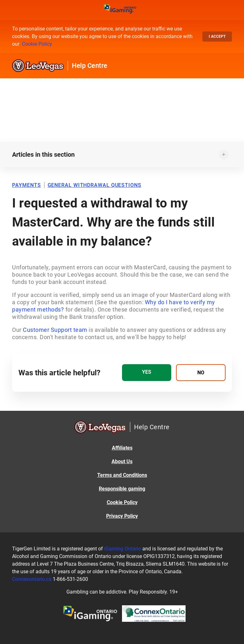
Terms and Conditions (122, 475)
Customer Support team (55, 330)
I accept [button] (217, 36)
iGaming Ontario (123, 549)
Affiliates (122, 448)
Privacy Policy (122, 516)
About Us (122, 461)
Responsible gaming (122, 489)
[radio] (147, 373)
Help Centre (90, 66)
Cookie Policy (37, 44)
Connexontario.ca (32, 579)
